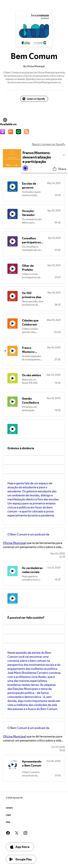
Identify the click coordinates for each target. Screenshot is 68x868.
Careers (9, 808)
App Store (19, 847)
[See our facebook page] (8, 833)
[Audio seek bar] (44, 173)
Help (8, 822)
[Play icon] (25, 168)
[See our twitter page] (17, 833)
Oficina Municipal (14, 543)
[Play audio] (64, 155)
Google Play (21, 859)
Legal (8, 815)
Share (59, 169)
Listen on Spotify (34, 99)
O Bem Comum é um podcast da (28, 534)
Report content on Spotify (49, 144)
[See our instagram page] (25, 833)
